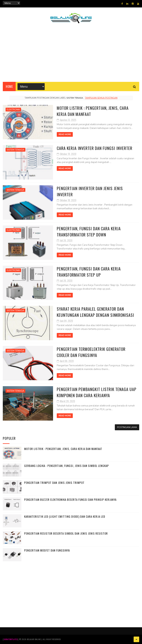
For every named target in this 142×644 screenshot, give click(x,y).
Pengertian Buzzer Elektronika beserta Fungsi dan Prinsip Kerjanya (70, 499)
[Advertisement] (71, 55)
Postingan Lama (127, 427)
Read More (65, 134)
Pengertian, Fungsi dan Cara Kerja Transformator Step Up (89, 272)
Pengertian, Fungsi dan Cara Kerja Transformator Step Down (89, 232)
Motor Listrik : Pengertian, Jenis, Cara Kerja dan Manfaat (63, 449)
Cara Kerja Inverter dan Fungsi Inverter (95, 148)
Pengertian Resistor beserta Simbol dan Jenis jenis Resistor (66, 533)
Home (9, 86)
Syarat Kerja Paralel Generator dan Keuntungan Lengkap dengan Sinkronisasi (95, 312)
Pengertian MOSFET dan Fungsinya (47, 550)
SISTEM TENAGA (15, 150)
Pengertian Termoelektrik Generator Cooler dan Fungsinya (91, 352)
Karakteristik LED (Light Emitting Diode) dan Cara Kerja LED (65, 516)
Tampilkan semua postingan (101, 98)
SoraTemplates (11, 639)
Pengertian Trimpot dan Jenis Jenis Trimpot (54, 483)
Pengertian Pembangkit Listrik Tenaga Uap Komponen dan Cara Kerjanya (97, 392)
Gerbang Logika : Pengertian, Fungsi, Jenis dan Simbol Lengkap (67, 466)
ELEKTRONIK (13, 110)
